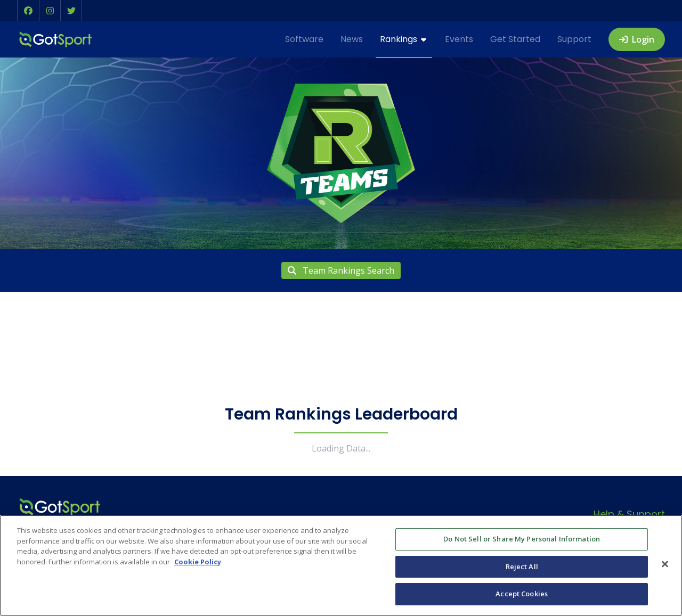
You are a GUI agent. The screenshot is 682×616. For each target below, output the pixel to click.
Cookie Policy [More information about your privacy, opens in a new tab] (198, 562)
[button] (28, 11)
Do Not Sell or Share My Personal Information (522, 539)
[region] (341, 565)
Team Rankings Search (341, 270)
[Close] (665, 564)
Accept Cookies (522, 594)
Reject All (522, 566)
